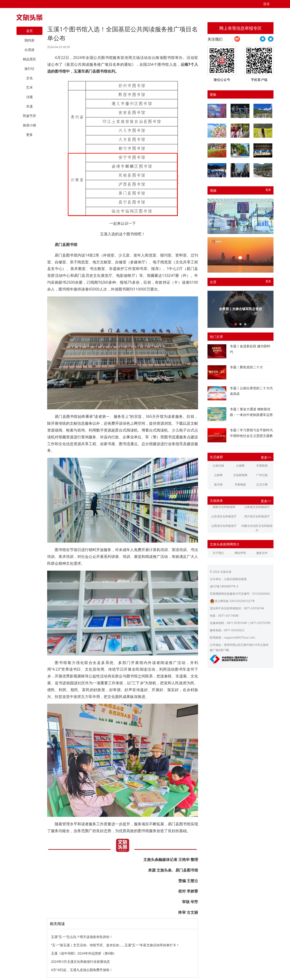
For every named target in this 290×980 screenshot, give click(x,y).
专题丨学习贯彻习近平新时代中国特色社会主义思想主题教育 (251, 436)
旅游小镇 (29, 125)
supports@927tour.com (240, 637)
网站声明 (240, 553)
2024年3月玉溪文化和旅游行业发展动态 (80, 961)
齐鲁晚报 (240, 484)
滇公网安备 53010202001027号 (232, 601)
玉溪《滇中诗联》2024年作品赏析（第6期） (84, 953)
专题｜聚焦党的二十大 (246, 367)
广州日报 (262, 475)
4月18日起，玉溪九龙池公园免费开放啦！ (82, 970)
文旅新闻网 (240, 475)
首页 (29, 31)
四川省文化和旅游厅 (257, 516)
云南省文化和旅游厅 (257, 507)
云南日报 (218, 466)
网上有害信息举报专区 (240, 28)
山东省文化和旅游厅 (224, 516)
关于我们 (218, 553)
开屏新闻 (262, 466)
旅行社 (29, 69)
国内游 (29, 40)
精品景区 (29, 59)
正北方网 (262, 484)
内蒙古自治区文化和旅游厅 (257, 528)
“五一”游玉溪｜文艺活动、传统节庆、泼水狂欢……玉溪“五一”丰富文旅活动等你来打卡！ (115, 945)
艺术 (29, 87)
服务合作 (262, 553)
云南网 (240, 466)
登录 (266, 4)
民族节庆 (29, 116)
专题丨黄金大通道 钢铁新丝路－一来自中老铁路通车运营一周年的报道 (251, 415)
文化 (29, 78)
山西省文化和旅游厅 (224, 526)
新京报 (218, 484)
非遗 (29, 106)
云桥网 (218, 475)
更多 (268, 190)
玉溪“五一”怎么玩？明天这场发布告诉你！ (82, 937)
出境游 (29, 50)
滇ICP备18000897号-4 (224, 586)
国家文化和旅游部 (224, 507)
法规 (29, 97)
